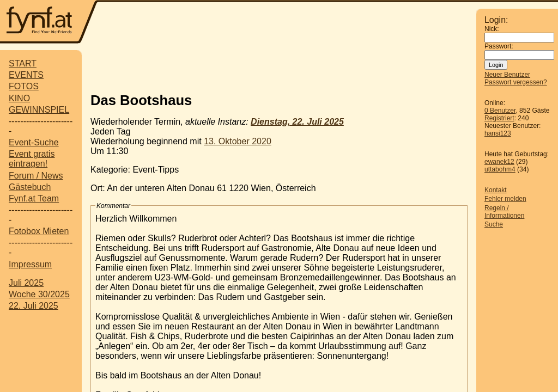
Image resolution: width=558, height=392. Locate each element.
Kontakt (496, 190)
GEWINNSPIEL (39, 110)
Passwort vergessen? (516, 82)
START (23, 63)
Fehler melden (505, 199)
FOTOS (24, 86)
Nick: (492, 29)
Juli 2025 (26, 283)
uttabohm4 (500, 169)
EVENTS (26, 75)
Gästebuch (30, 187)
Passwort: (499, 46)
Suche (494, 224)
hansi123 (498, 133)
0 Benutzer (500, 111)
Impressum (30, 264)
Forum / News (36, 176)
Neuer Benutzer (507, 75)
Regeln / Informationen (504, 212)
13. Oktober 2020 (238, 141)
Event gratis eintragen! (32, 159)
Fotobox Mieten (39, 231)
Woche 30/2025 (39, 294)
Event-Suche (34, 142)
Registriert (499, 118)
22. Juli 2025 (34, 306)
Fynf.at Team (34, 198)
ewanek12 (499, 162)
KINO (19, 98)
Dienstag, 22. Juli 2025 (297, 122)
